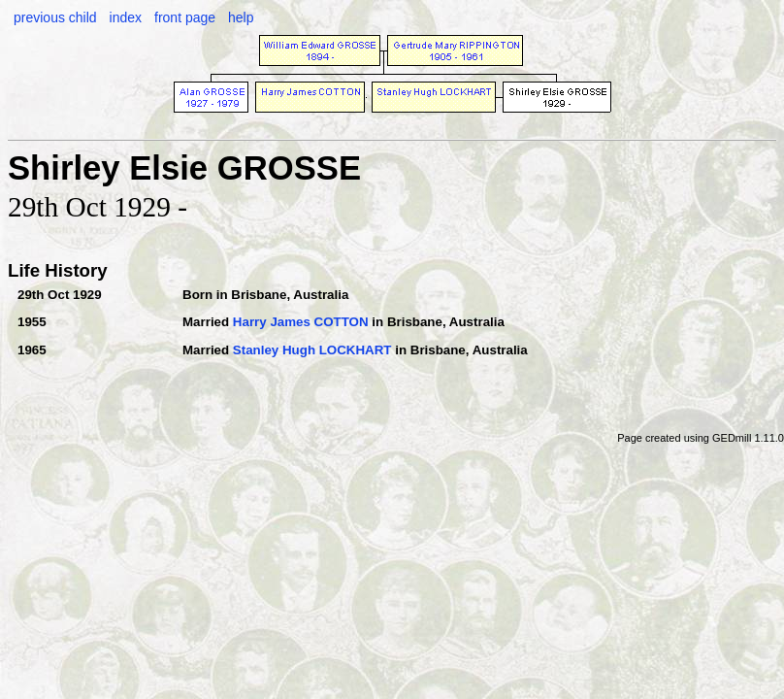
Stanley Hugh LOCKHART (312, 350)
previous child (55, 17)
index (126, 17)
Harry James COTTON (301, 322)
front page (185, 17)
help (241, 17)
